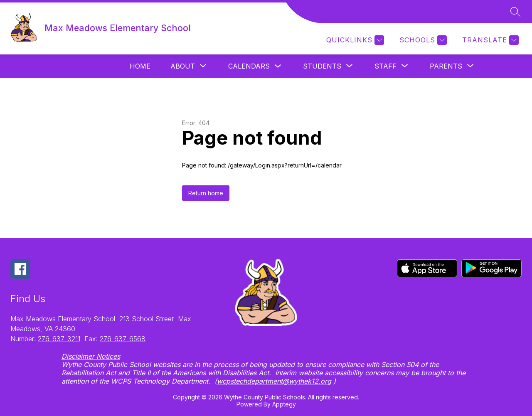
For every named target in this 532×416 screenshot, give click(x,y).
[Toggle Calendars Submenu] (278, 66)
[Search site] (515, 12)
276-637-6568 (123, 339)
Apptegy (284, 404)
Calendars (249, 66)
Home (140, 66)
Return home (206, 193)
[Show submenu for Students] (322, 66)
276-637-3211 (59, 339)
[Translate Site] (489, 40)
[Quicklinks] (354, 40)
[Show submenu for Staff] (385, 66)
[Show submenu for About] (183, 66)
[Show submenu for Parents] (446, 66)
